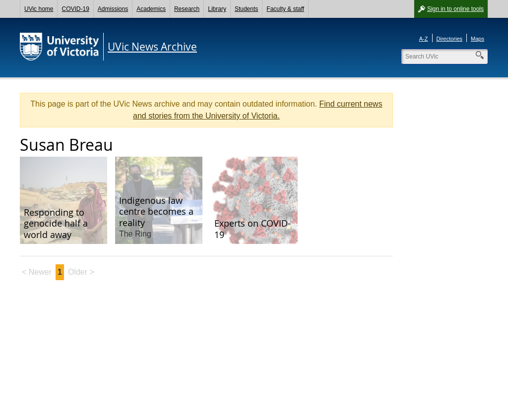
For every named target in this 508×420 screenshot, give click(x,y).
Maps (477, 39)
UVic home (39, 9)
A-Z (424, 39)
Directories (450, 39)
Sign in (455, 9)
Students (246, 9)
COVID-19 (75, 9)
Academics (151, 9)
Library (217, 9)
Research (187, 9)
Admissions (113, 9)
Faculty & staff (285, 9)
